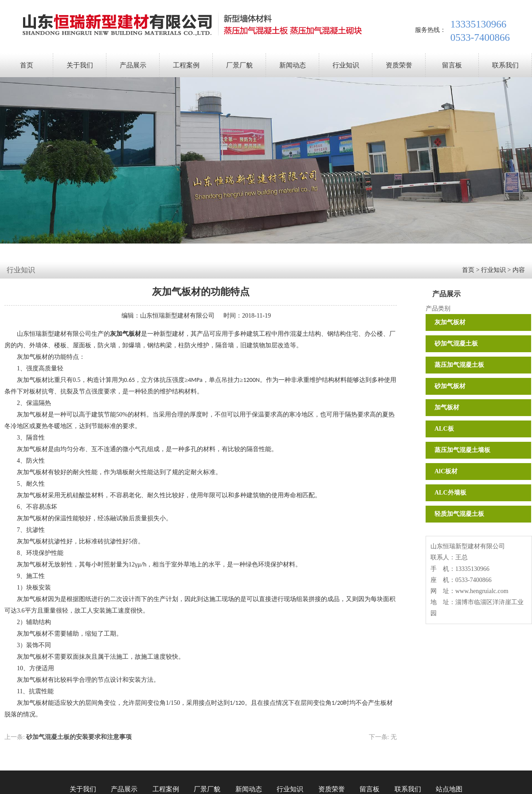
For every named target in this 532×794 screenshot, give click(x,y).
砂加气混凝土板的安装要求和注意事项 (79, 737)
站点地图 (449, 789)
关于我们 (80, 65)
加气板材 (447, 407)
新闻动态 (293, 65)
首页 (27, 65)
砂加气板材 (450, 386)
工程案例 (186, 65)
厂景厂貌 (239, 65)
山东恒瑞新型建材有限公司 (177, 316)
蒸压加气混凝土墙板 (462, 450)
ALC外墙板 (450, 493)
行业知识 (346, 65)
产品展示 (133, 65)
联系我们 (505, 65)
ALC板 (444, 429)
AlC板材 (446, 471)
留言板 (452, 65)
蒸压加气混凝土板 (459, 365)
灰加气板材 (450, 322)
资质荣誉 (399, 65)
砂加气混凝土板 (456, 344)
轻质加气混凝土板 (459, 514)
